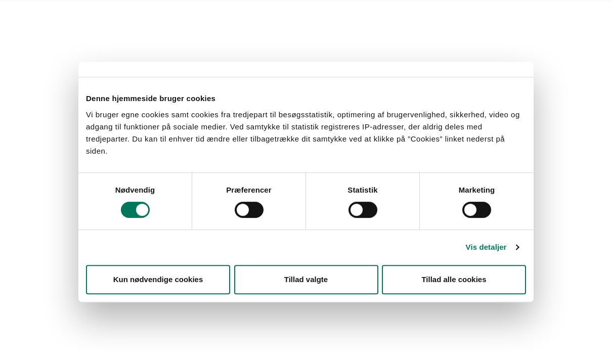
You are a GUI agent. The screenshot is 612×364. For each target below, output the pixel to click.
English (305, 13)
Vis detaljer (486, 247)
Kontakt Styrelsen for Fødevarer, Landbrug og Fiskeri (198, 13)
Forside (55, 13)
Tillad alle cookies (454, 279)
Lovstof (89, 13)
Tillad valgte (306, 279)
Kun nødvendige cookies (158, 279)
